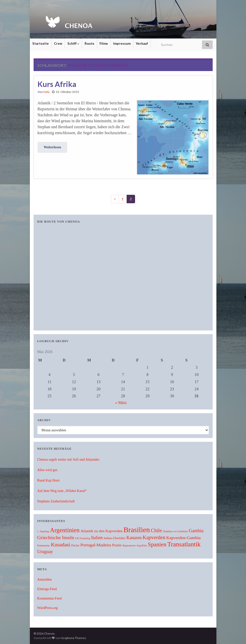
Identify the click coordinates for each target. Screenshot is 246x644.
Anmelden (45, 580)
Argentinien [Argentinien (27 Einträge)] (65, 530)
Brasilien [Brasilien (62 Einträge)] (137, 530)
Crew (58, 43)
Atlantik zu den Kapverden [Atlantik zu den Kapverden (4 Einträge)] (102, 531)
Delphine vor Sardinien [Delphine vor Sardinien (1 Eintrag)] (175, 531)
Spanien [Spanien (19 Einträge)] (157, 544)
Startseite (41, 43)
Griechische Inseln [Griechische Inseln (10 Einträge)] (56, 537)
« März (121, 403)
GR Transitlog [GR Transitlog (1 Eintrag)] (83, 538)
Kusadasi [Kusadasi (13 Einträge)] (60, 545)
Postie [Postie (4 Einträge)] (117, 545)
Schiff (73, 43)
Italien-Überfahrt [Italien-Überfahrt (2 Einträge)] (115, 538)
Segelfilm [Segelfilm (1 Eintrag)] (142, 545)
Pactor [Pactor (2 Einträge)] (75, 545)
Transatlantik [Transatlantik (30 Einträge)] (184, 544)
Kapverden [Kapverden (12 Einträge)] (154, 537)
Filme (104, 43)
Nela (46, 92)
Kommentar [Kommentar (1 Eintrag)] (44, 545)
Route (89, 43)
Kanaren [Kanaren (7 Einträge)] (134, 538)
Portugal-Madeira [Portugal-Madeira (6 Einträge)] (96, 545)
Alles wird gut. (48, 470)
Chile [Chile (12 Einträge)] (156, 530)
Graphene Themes (74, 638)
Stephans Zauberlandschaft (56, 501)
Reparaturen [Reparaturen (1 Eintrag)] (129, 545)
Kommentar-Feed (49, 598)
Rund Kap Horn (48, 480)
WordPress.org (48, 608)
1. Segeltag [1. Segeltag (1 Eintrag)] (43, 531)
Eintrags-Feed (47, 589)
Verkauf (142, 43)
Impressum (122, 43)
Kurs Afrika (57, 84)
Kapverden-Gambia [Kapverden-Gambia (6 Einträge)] (184, 538)
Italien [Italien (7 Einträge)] (97, 538)
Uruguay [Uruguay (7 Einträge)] (45, 552)
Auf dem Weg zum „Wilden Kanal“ (62, 491)
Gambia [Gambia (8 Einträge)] (196, 531)
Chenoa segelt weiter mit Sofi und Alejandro (68, 460)
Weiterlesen (52, 147)
